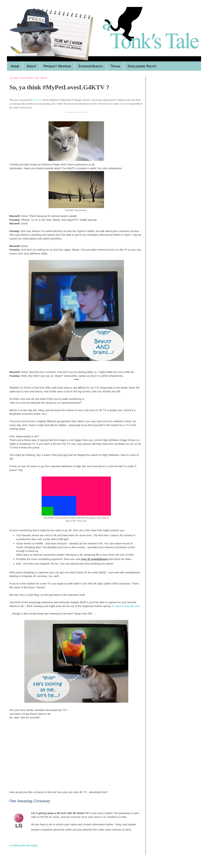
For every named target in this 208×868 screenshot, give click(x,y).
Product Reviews (57, 66)
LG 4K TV (37, 100)
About (31, 66)
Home (15, 66)
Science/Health (91, 66)
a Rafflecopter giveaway (24, 845)
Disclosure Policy (142, 66)
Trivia (115, 66)
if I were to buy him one (126, 606)
